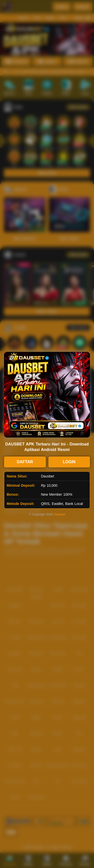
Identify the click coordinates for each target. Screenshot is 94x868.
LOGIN (69, 462)
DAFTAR (25, 462)
